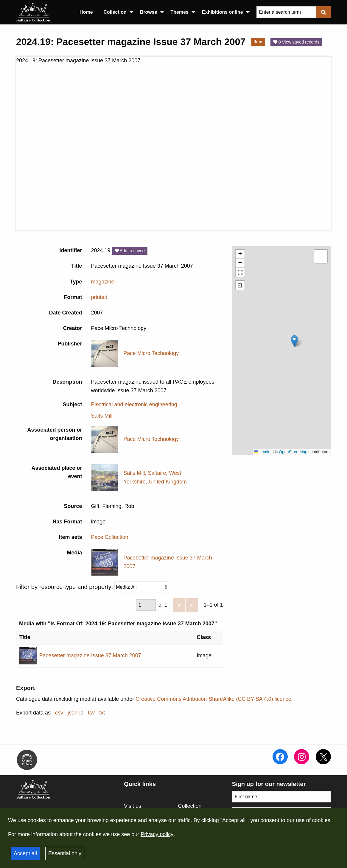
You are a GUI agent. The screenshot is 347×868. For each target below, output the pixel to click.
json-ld (76, 713)
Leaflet (263, 452)
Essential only (65, 853)
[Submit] (323, 12)
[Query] (286, 12)
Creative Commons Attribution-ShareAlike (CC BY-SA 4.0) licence (213, 699)
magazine (103, 282)
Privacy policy (157, 834)
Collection (190, 806)
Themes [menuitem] (180, 12)
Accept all (25, 853)
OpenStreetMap (293, 452)
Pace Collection (110, 537)
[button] (294, 341)
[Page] (146, 605)
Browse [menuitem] (149, 12)
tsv (91, 713)
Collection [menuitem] (115, 12)
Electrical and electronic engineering (134, 404)
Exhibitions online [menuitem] (222, 12)
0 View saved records (296, 42)
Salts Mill (102, 416)
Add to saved (130, 251)
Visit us (133, 806)
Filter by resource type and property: (93, 587)
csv (59, 713)
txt (102, 713)
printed (99, 297)
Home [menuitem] (86, 12)
